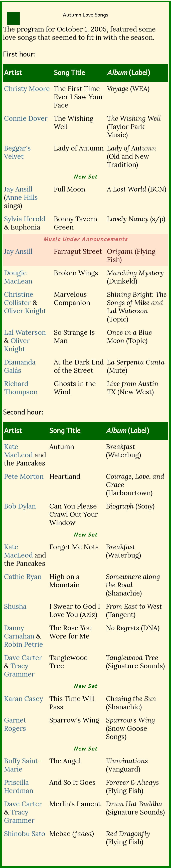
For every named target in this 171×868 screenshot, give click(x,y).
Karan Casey (24, 699)
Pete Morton (24, 476)
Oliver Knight (25, 311)
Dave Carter (23, 658)
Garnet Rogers (15, 724)
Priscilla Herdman (19, 786)
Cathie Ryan (23, 577)
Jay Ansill (18, 189)
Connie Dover (26, 118)
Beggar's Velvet (17, 152)
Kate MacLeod (18, 451)
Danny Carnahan (19, 632)
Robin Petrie (24, 644)
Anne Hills (22, 197)
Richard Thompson (21, 388)
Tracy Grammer (19, 670)
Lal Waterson (25, 332)
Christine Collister (19, 298)
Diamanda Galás (20, 366)
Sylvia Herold (25, 219)
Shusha (15, 606)
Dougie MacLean (18, 277)
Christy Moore (27, 89)
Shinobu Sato (25, 834)
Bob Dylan (20, 506)
